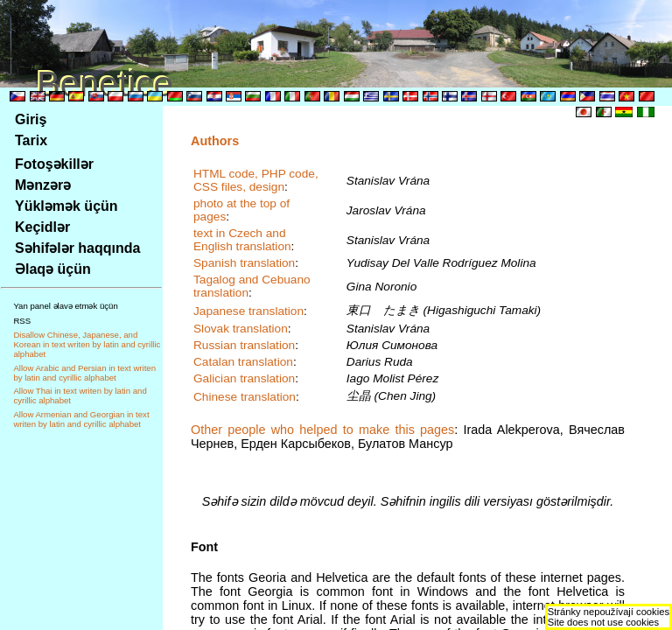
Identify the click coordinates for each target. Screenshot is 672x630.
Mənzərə (43, 185)
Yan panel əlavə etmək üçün (65, 306)
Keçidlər (42, 227)
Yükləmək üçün (66, 206)
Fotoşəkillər (54, 164)
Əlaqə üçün (53, 269)
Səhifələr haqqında (77, 248)
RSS (22, 321)
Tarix (31, 140)
